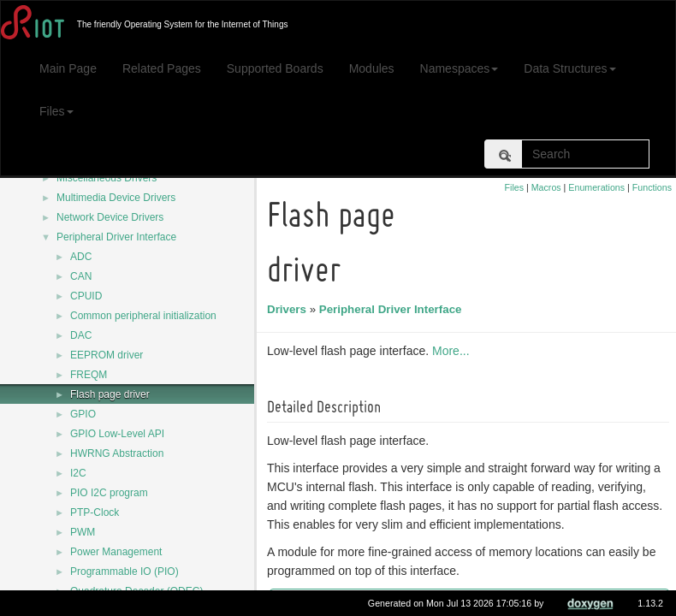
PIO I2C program (109, 493)
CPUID (86, 296)
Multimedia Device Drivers (116, 198)
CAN (81, 276)
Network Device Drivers (110, 217)
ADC (81, 257)
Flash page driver (110, 394)
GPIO (83, 414)
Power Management (116, 552)
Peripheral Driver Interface (116, 237)
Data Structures (569, 68)
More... (454, 351)
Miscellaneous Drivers (107, 178)
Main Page (68, 68)
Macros (546, 187)
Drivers (289, 309)
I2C (78, 473)
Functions (652, 187)
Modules (372, 68)
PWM (83, 532)
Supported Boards (275, 68)
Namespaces (460, 68)
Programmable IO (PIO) (125, 572)
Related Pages (162, 68)
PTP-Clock (95, 512)
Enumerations (596, 187)
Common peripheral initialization (143, 316)
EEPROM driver (107, 355)
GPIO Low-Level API (117, 434)
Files (56, 111)
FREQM (89, 375)
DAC (81, 335)
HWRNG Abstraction (117, 453)
